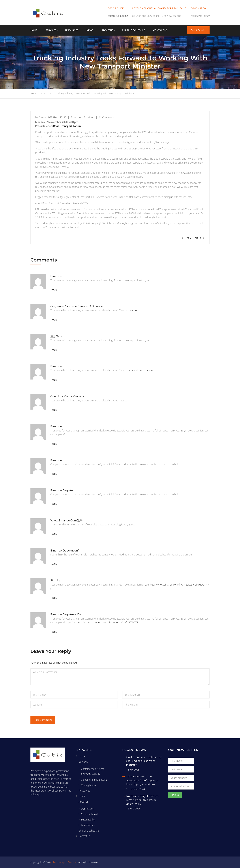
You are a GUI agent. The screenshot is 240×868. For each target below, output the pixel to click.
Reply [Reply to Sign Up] (54, 598)
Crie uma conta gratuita (67, 396)
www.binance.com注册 (66, 521)
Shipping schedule (133, 30)
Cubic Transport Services (64, 862)
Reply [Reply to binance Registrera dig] (54, 632)
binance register (62, 490)
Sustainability (88, 820)
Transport (77, 117)
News (90, 30)
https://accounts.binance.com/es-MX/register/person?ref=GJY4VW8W (103, 622)
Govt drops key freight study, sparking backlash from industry (144, 761)
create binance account (141, 370)
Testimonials (88, 825)
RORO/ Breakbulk (91, 774)
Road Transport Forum (67, 126)
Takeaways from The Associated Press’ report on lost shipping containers (143, 780)
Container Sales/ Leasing (94, 780)
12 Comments (107, 117)
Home (34, 30)
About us (107, 30)
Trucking (89, 117)
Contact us (160, 30)
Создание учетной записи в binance (77, 306)
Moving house (88, 785)
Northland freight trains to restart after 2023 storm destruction (142, 800)
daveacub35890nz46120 (52, 117)
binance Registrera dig (66, 614)
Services (51, 30)
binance (56, 276)
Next (200, 238)
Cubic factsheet (89, 814)
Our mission (87, 809)
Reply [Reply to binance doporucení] (54, 564)
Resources (71, 30)
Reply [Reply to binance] (54, 290)
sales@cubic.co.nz (118, 16)
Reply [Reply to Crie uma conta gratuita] (54, 410)
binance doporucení (65, 551)
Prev (186, 238)
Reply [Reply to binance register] (54, 504)
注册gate (56, 336)
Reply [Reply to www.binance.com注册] (54, 534)
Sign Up (56, 580)
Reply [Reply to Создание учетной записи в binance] (54, 320)
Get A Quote (198, 30)
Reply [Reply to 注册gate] (54, 350)
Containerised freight (92, 769)
